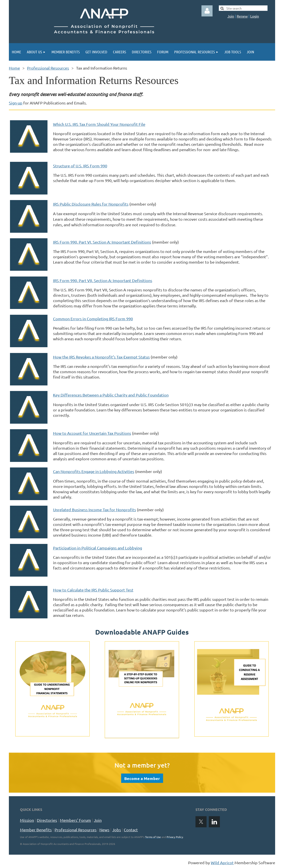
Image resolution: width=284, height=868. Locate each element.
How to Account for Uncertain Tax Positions (92, 433)
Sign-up (16, 103)
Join (231, 16)
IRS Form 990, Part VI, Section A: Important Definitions (102, 242)
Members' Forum (75, 820)
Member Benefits (36, 830)
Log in (207, 11)
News (104, 830)
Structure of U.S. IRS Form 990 (80, 166)
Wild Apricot (222, 863)
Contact (131, 830)
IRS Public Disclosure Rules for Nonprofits (91, 204)
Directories (47, 820)
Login (255, 16)
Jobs (117, 830)
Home (14, 68)
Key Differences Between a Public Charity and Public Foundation (111, 395)
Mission (27, 820)
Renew (242, 16)
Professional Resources (48, 68)
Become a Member (142, 778)
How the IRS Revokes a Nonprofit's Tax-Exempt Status (101, 357)
